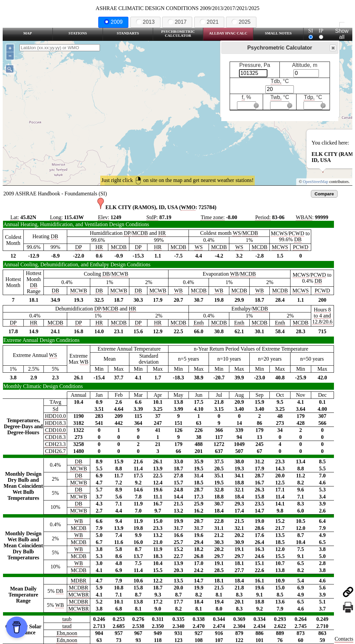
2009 (113, 22)
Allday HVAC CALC (228, 33)
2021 (209, 22)
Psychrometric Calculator (178, 33)
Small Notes (278, 33)
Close (333, 48)
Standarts (128, 33)
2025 (241, 22)
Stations (78, 33)
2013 (145, 22)
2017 (177, 22)
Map (28, 33)
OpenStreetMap (316, 182)
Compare (324, 194)
